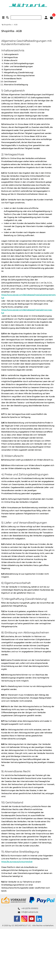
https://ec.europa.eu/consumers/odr (17, 862)
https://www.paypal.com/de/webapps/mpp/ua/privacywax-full (27, 311)
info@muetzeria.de (30, 912)
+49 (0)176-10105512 (30, 908)
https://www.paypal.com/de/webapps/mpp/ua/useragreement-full (29, 296)
